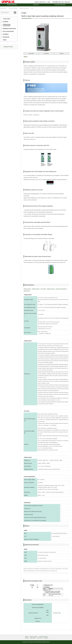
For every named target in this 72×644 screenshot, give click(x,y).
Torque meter (7, 19)
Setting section (36, 289)
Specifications (46, 53)
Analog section (27, 289)
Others (5, 40)
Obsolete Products (8, 47)
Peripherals (6, 37)
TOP (3, 9)
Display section (51, 289)
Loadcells (6, 22)
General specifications (61, 289)
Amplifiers (6, 34)
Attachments (27, 291)
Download (62, 53)
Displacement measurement (7, 25)
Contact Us (36, 5)
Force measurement (8, 31)
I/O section (43, 289)
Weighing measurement (9, 29)
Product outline (31, 53)
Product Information (12, 5)
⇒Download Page (57, 613)
